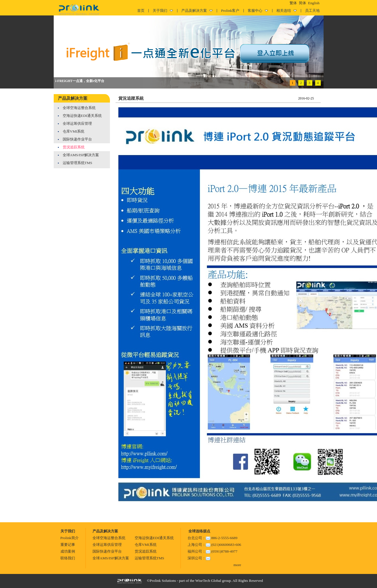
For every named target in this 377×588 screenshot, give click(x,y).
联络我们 (68, 558)
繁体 (293, 3)
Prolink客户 (230, 11)
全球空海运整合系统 (79, 108)
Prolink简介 (70, 538)
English (314, 3)
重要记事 (68, 545)
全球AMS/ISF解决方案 (81, 155)
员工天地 (312, 11)
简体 (302, 3)
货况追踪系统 (74, 147)
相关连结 (286, 11)
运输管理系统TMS (77, 163)
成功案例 (68, 551)
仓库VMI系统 (74, 131)
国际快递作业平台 (77, 139)
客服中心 (258, 11)
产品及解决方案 (197, 11)
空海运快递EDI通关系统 (82, 116)
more (237, 565)
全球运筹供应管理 (77, 123)
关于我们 (163, 11)
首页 (141, 11)
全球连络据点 (199, 531)
